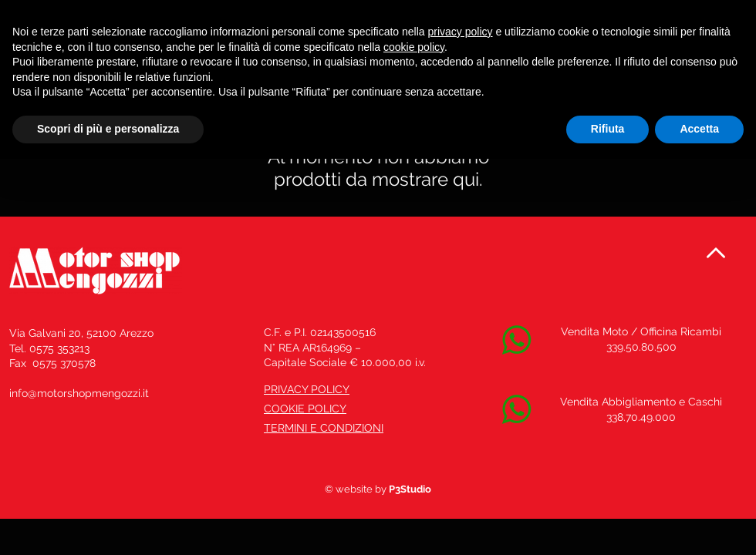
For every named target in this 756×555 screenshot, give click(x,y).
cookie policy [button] (414, 47)
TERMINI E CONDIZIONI (324, 428)
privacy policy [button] (461, 32)
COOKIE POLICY (305, 409)
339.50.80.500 (641, 347)
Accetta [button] (699, 129)
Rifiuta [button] (608, 129)
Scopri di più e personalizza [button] (108, 129)
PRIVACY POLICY (307, 389)
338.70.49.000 (641, 417)
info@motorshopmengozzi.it (79, 393)
